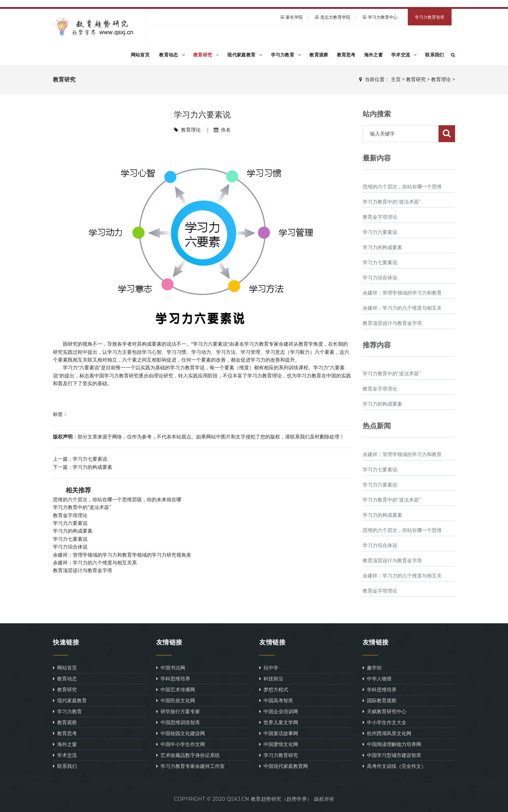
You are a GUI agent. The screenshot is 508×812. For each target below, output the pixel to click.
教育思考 (346, 55)
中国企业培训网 (279, 711)
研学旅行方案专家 (178, 711)
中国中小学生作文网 (181, 744)
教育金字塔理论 (70, 515)
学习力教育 (286, 55)
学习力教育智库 (430, 17)
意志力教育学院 (335, 17)
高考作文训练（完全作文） (394, 766)
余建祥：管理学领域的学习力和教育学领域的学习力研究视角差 (122, 555)
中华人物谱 (377, 678)
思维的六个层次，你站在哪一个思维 (402, 187)
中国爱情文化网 (279, 744)
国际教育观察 (380, 700)
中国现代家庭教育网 (284, 766)
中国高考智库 (276, 700)
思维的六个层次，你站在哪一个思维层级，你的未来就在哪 (117, 499)
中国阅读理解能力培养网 (392, 744)
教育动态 (172, 55)
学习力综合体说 (70, 547)
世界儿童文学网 (279, 722)
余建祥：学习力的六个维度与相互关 (402, 308)
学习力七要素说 (90, 459)
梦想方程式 (274, 689)
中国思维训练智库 (178, 722)
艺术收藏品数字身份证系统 (188, 755)
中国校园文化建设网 (181, 733)
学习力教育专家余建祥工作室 (190, 766)
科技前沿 (271, 678)
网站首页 (140, 55)
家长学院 (294, 17)
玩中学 (269, 668)
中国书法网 (171, 668)
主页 (396, 79)
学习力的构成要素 (92, 467)
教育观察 (319, 55)
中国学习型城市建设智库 (392, 755)
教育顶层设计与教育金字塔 (83, 570)
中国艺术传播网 (176, 689)
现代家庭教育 (245, 55)
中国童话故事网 (279, 733)
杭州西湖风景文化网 (387, 733)
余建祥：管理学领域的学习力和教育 (402, 293)
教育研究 (206, 55)
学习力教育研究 (279, 755)
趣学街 (372, 668)
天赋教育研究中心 (385, 711)
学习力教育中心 (383, 17)
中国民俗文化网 (176, 700)
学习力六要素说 (70, 523)
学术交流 (404, 55)
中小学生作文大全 (385, 722)
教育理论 (441, 79)
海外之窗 (373, 55)
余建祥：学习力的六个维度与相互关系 (95, 563)
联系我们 (434, 55)
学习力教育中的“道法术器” (82, 507)
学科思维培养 (173, 678)
